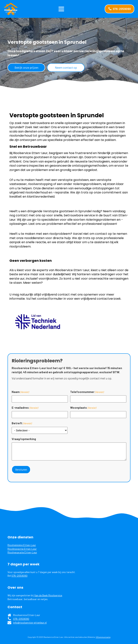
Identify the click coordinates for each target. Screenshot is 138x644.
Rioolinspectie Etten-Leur (22, 549)
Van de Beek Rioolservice (48, 595)
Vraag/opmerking (24, 439)
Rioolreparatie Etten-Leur (22, 552)
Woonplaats (83, 408)
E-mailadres (25, 408)
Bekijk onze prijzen (26, 67)
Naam (20, 392)
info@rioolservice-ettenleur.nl (30, 623)
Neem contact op (66, 67)
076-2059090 (19, 576)
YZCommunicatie (103, 637)
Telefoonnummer (87, 392)
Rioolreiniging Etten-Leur (22, 545)
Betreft (22, 423)
